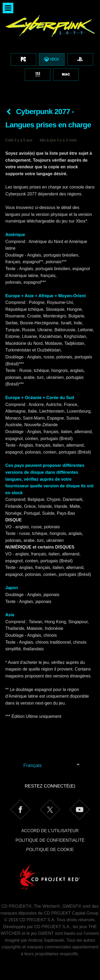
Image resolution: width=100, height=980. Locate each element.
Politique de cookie (50, 850)
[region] (50, 50)
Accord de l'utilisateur (50, 831)
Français (33, 765)
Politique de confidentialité (50, 840)
